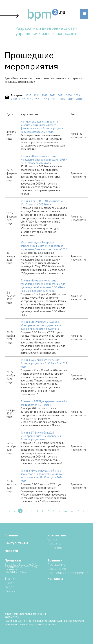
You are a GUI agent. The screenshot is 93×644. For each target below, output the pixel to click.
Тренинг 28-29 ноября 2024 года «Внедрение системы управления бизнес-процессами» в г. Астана (41, 325)
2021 (61, 96)
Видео (9, 587)
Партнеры (55, 548)
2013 (54, 99)
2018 (14, 99)
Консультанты (16, 543)
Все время (17, 96)
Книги (9, 583)
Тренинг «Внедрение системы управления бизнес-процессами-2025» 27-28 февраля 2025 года (44, 160)
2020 (69, 96)
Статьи (10, 591)
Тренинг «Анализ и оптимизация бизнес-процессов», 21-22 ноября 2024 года (44, 363)
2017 (22, 99)
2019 (77, 96)
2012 (63, 99)
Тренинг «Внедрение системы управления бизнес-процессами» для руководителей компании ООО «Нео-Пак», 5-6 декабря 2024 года (43, 286)
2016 (30, 99)
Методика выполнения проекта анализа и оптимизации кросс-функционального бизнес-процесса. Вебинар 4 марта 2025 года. (42, 127)
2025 (28, 96)
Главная (11, 535)
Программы (57, 564)
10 (66, 511)
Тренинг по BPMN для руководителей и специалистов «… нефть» (44, 403)
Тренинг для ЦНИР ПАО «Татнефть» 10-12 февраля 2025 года (42, 203)
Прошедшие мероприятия (68, 573)
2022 (53, 96)
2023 (45, 96)
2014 (46, 99)
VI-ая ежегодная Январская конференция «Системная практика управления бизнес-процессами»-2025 (44, 246)
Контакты (55, 579)
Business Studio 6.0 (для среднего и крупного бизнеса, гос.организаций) (23, 568)
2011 (71, 99)
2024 (36, 96)
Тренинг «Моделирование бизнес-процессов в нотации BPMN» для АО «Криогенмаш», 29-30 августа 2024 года (42, 476)
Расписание (57, 569)
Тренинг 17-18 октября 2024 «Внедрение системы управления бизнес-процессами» (41, 436)
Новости (11, 551)
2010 (79, 99)
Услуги (52, 539)
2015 (38, 99)
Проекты (54, 544)
